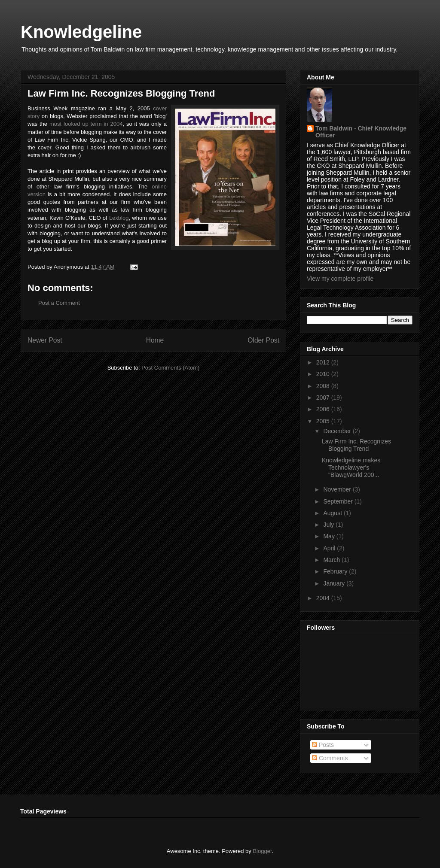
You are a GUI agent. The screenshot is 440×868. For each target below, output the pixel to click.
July (329, 525)
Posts (323, 745)
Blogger (262, 851)
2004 (324, 598)
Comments (330, 758)
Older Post (263, 340)
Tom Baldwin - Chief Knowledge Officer (361, 132)
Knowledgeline (81, 32)
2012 (324, 362)
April (330, 548)
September (339, 501)
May (330, 536)
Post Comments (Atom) (170, 368)
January (335, 583)
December (338, 431)
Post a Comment (59, 303)
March (332, 560)
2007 (324, 398)
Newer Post (45, 340)
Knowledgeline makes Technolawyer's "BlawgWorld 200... (351, 467)
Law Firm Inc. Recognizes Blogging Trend (356, 445)
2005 (324, 421)
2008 (324, 386)
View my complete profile (340, 279)
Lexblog (119, 218)
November (338, 489)
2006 (324, 409)
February (336, 571)
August (333, 513)
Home (155, 340)
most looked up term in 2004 (86, 124)
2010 (324, 374)
